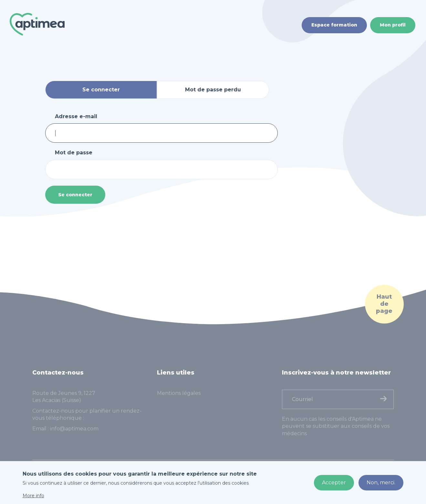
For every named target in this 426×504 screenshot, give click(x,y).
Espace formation (334, 25)
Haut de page (384, 304)
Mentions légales (179, 393)
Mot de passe (74, 153)
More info (33, 496)
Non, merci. (381, 483)
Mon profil (393, 25)
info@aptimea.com (74, 429)
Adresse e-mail (76, 116)
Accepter (334, 483)
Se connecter (75, 195)
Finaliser (383, 399)
